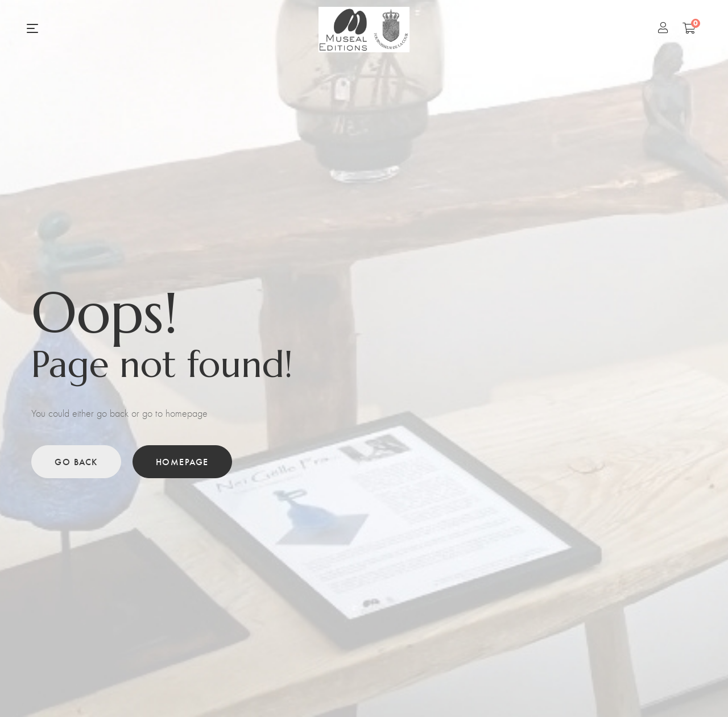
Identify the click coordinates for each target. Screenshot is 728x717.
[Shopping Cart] (689, 28)
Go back (76, 461)
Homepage (182, 461)
